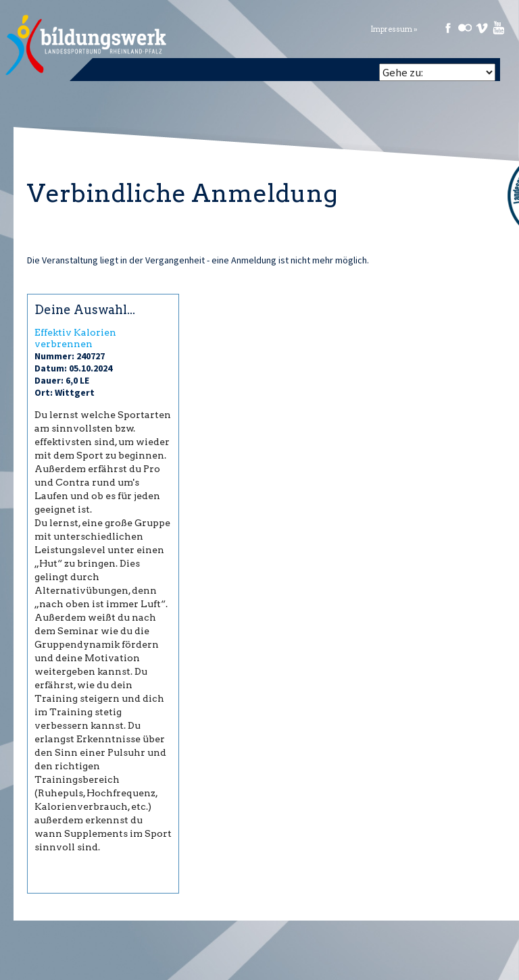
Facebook (448, 28)
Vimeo (482, 28)
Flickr (465, 28)
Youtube (499, 28)
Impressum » (394, 29)
